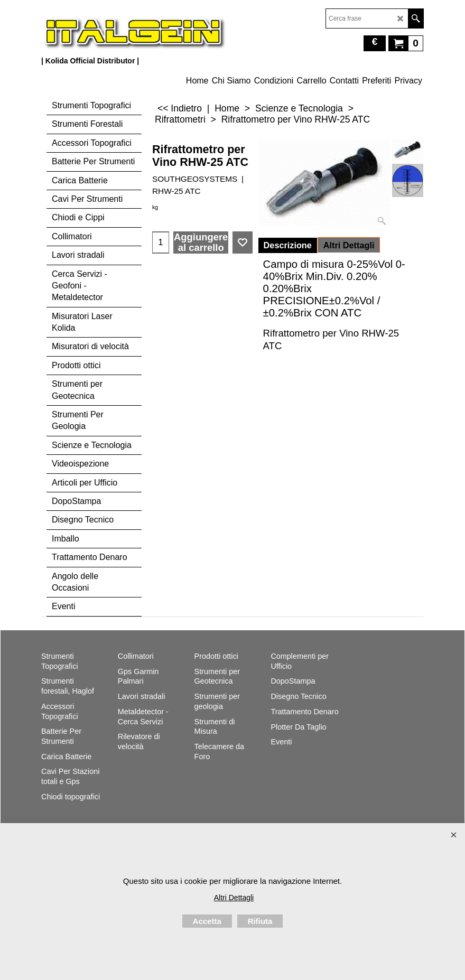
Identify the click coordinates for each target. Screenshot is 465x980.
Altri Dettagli (349, 245)
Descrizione (288, 245)
